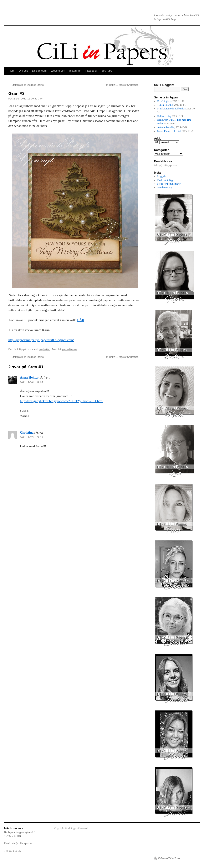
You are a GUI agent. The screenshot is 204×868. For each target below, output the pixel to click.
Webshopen (58, 71)
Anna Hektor (29, 377)
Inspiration (44, 349)
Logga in (162, 176)
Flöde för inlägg (165, 180)
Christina (27, 432)
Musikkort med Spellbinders (172, 109)
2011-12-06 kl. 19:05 (31, 383)
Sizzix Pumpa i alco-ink (169, 131)
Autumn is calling (166, 127)
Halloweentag (164, 116)
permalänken (69, 349)
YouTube (107, 71)
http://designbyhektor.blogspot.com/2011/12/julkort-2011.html (62, 401)
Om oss (23, 71)
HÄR (81, 320)
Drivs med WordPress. (169, 858)
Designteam (39, 71)
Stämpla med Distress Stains (26, 85)
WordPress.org (165, 188)
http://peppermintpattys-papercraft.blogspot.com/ (41, 340)
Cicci (40, 99)
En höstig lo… (165, 101)
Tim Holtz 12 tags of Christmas (123, 85)
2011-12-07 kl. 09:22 (31, 438)
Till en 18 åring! (165, 105)
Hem (12, 71)
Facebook (91, 71)
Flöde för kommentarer (169, 184)
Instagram (75, 71)
